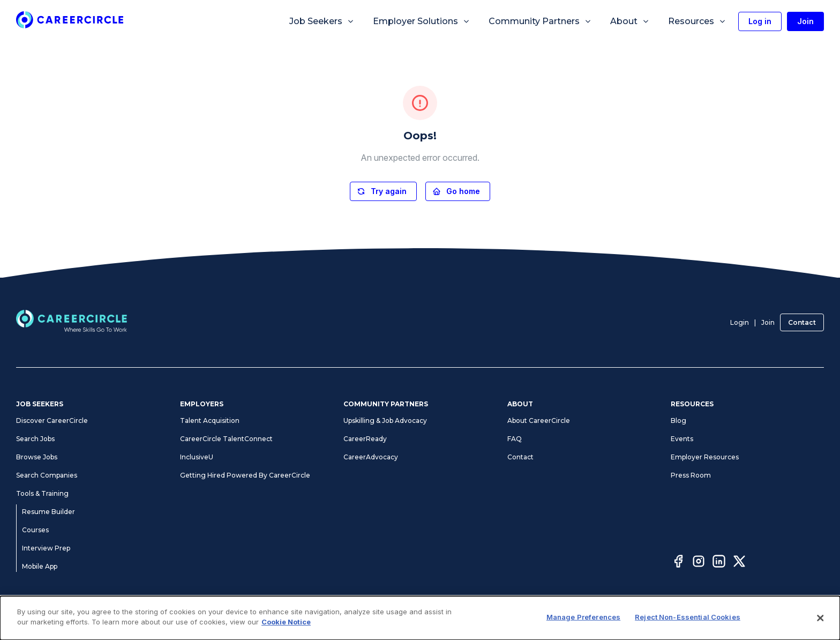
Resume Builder (48, 512)
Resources (697, 21)
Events (682, 439)
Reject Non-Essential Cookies (688, 617)
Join (768, 322)
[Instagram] (699, 563)
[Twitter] (739, 563)
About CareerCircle (539, 421)
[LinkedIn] (719, 563)
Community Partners (540, 21)
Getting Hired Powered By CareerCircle (245, 475)
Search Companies (47, 475)
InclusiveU (197, 457)
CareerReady (365, 439)
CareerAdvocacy (371, 457)
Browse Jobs (37, 457)
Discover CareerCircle (52, 421)
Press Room (691, 475)
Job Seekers (322, 21)
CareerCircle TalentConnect (226, 439)
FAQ (515, 439)
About (630, 21)
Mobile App (40, 566)
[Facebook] (678, 563)
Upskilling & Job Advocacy (385, 421)
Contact (802, 322)
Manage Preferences (583, 617)
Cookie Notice (286, 622)
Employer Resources (705, 457)
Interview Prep (46, 548)
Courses (35, 530)
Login (740, 322)
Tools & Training (42, 493)
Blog (678, 421)
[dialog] (420, 618)
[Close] (821, 618)
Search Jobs (35, 439)
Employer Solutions (422, 21)
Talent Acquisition (210, 421)
